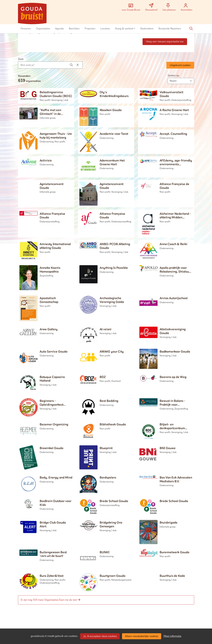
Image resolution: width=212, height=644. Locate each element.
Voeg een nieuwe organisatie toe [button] (165, 42)
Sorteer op (173, 76)
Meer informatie (172, 636)
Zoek (21, 59)
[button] (26, 29)
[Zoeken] (191, 29)
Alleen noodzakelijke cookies (142, 636)
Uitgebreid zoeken (180, 65)
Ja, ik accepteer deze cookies (100, 636)
